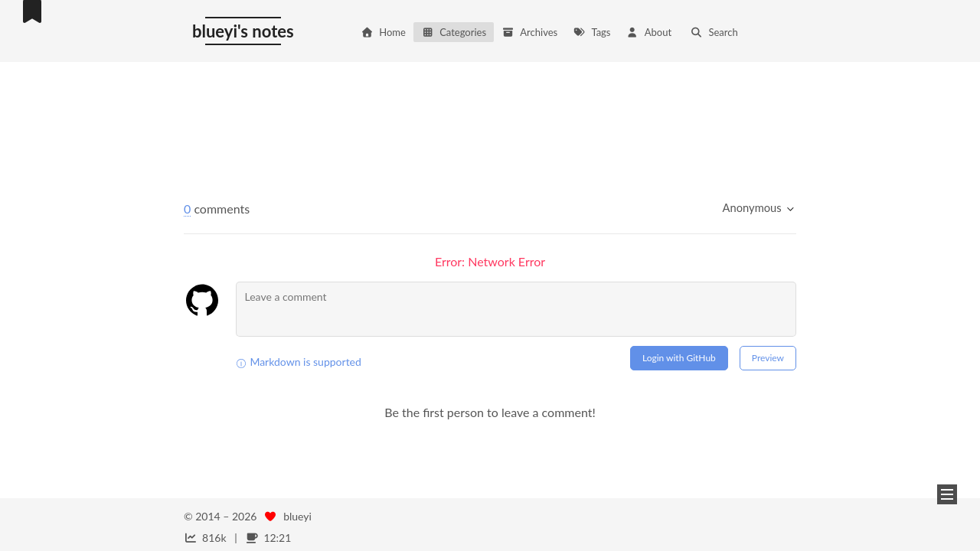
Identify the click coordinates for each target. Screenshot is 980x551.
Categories (454, 32)
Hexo (254, 532)
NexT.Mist (303, 532)
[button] (947, 494)
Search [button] (714, 32)
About (648, 32)
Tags (591, 32)
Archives (529, 32)
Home (383, 32)
